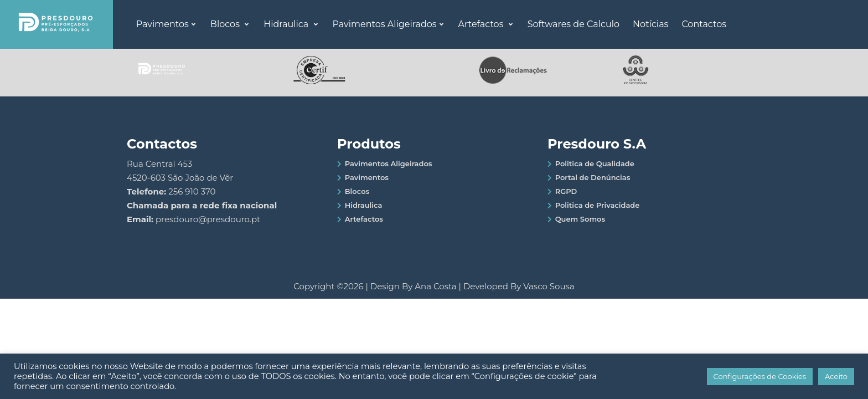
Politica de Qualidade (595, 163)
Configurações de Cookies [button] (760, 376)
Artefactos (482, 24)
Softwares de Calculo (573, 24)
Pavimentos (162, 24)
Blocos (226, 24)
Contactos (704, 24)
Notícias (650, 24)
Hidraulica (287, 24)
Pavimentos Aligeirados (385, 24)
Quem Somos (580, 219)
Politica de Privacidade (598, 205)
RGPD (566, 191)
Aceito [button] (836, 376)
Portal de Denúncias (593, 177)
